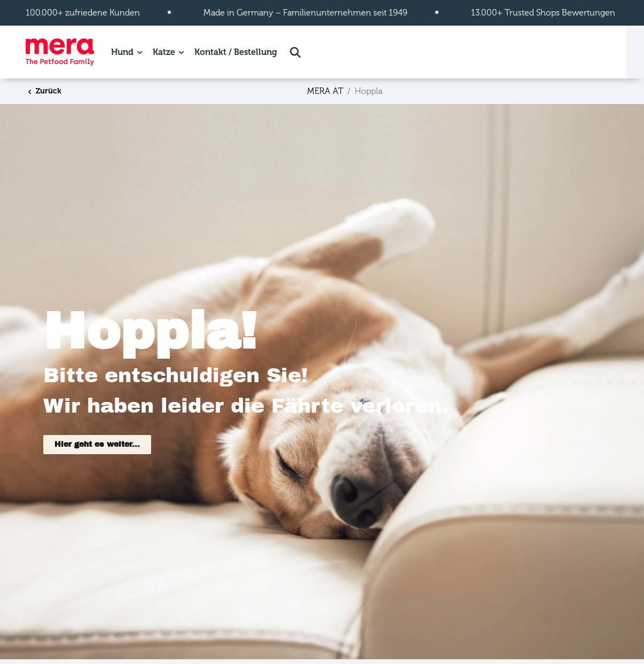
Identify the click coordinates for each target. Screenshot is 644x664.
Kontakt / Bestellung (236, 52)
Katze (164, 52)
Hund (122, 52)
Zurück (44, 91)
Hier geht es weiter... (97, 444)
